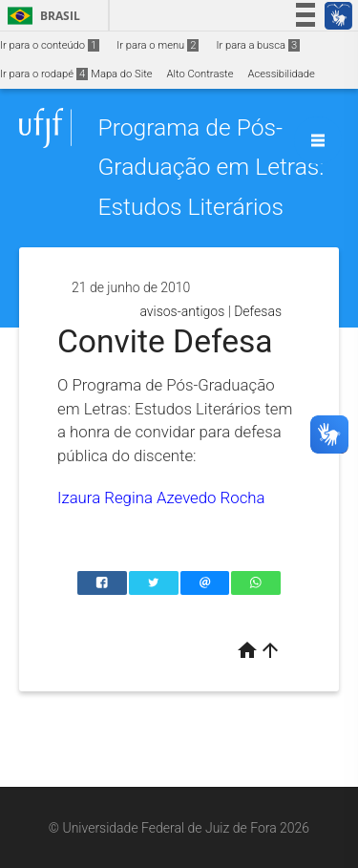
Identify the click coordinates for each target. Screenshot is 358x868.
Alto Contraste (200, 74)
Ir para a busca (258, 45)
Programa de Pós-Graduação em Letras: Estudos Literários (211, 167)
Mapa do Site (121, 74)
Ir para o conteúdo (50, 45)
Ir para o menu (158, 45)
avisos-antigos (182, 311)
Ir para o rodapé (44, 74)
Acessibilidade (281, 74)
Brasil (41, 16)
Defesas (258, 311)
